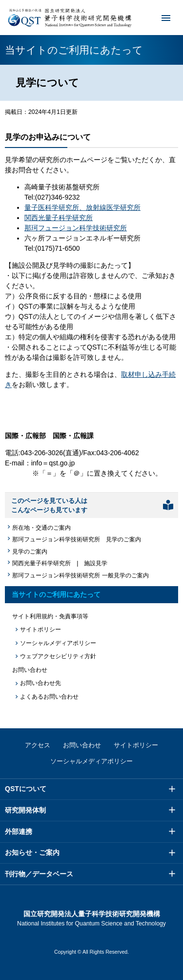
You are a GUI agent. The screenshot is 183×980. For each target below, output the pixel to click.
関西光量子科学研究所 (59, 218)
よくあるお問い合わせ (49, 697)
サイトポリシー (41, 629)
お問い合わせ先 (41, 683)
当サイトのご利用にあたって (56, 594)
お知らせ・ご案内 (32, 852)
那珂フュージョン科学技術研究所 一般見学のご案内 (80, 575)
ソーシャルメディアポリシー (58, 643)
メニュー (160, 18)
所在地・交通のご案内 (41, 528)
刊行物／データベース (39, 874)
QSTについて (26, 789)
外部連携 (19, 832)
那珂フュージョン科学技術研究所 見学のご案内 (77, 539)
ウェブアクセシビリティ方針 (58, 656)
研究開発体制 (25, 810)
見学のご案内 (30, 552)
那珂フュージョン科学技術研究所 (76, 228)
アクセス (38, 745)
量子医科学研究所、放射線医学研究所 (82, 207)
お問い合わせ (82, 745)
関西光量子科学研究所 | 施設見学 (60, 563)
